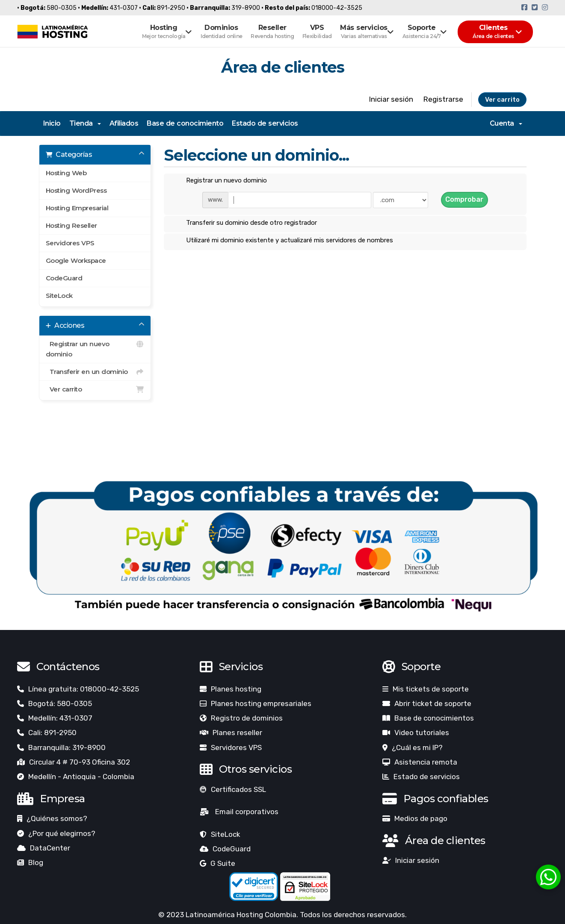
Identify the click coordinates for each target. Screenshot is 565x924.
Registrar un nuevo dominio (95, 349)
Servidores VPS (70, 243)
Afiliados (124, 123)
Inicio (52, 123)
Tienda (85, 123)
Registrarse (443, 99)
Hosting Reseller (71, 225)
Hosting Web (66, 173)
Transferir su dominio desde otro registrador (245, 223)
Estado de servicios (265, 123)
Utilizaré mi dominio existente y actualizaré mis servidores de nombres (283, 241)
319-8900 (246, 8)
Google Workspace (76, 260)
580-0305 (62, 8)
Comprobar (464, 199)
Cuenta (506, 123)
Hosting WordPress (76, 190)
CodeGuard (64, 278)
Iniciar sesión (391, 99)
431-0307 (124, 8)
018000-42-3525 (337, 8)
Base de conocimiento (185, 123)
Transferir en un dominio (95, 372)
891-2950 (171, 8)
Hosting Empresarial (77, 208)
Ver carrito (502, 100)
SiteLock (59, 296)
